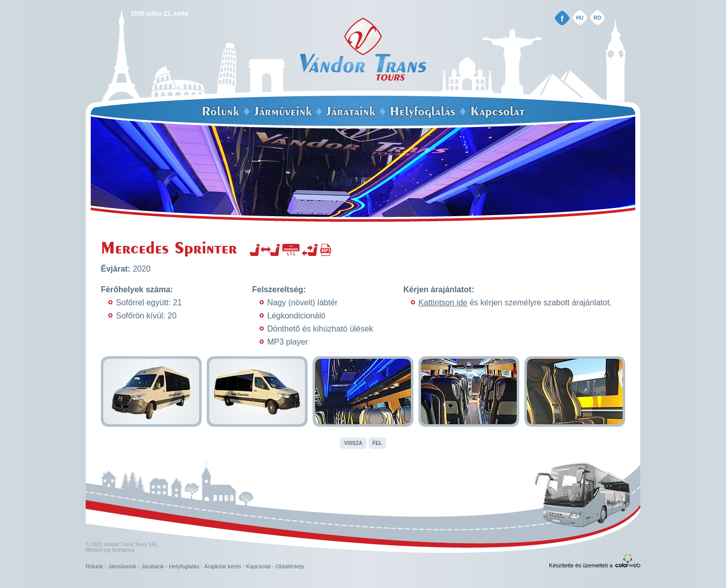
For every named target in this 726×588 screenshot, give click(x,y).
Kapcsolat (497, 111)
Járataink (351, 111)
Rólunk (220, 111)
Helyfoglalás (422, 111)
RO (598, 18)
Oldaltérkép (290, 566)
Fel (377, 443)
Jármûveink (283, 111)
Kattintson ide (443, 303)
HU (580, 18)
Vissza (353, 443)
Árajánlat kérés (223, 566)
